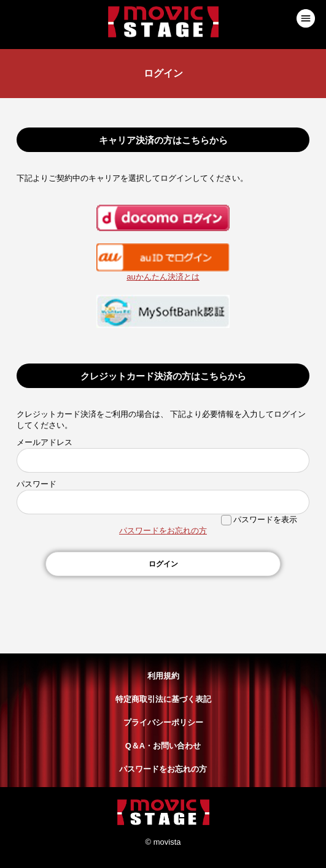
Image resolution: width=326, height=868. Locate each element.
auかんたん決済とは (163, 277)
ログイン (163, 564)
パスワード (37, 484)
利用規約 (163, 676)
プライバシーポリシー (163, 722)
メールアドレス (45, 442)
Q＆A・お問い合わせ (163, 746)
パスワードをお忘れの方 (163, 531)
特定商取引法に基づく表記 (163, 699)
